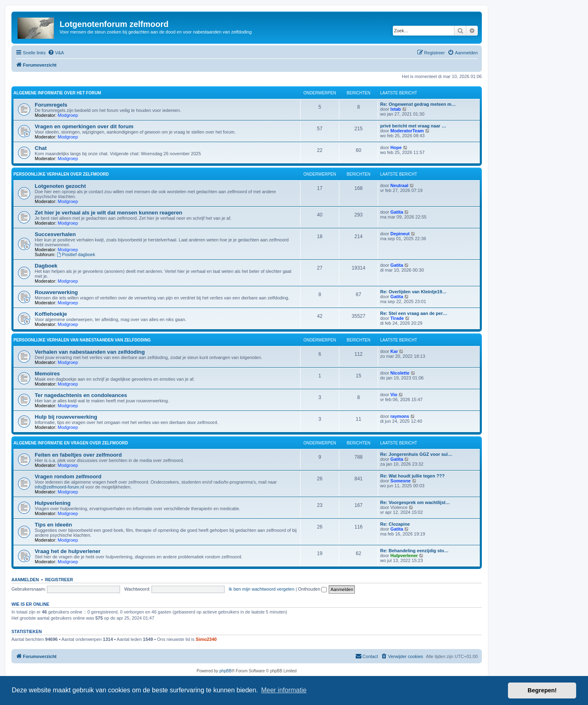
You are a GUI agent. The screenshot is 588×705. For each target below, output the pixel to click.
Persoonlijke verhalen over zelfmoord (61, 174)
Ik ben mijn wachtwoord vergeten (262, 589)
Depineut (400, 234)
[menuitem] (56, 53)
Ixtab (396, 109)
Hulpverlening (53, 503)
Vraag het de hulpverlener (68, 551)
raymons (400, 416)
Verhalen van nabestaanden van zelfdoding (90, 352)
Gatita (397, 212)
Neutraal (399, 185)
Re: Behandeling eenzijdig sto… (414, 551)
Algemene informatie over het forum (57, 93)
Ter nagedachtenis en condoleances (81, 395)
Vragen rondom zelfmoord (68, 476)
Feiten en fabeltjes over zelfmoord (78, 455)
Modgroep (68, 115)
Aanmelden (25, 580)
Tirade (397, 318)
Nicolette (400, 373)
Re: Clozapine (395, 524)
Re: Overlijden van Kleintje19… (413, 292)
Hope (396, 147)
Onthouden (313, 589)
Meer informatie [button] (284, 690)
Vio (394, 395)
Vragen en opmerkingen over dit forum (84, 126)
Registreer (59, 580)
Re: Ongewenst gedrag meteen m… (418, 104)
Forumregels (51, 105)
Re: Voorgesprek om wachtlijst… (415, 502)
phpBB (225, 671)
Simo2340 (206, 639)
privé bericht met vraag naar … (413, 126)
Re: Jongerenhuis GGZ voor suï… (416, 454)
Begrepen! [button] (542, 690)
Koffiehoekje (51, 314)
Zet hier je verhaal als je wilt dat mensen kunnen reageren (108, 213)
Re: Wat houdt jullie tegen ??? (412, 476)
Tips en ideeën (53, 525)
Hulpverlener (404, 556)
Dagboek (46, 266)
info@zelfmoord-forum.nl (59, 487)
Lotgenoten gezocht (60, 186)
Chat (41, 148)
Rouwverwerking (56, 292)
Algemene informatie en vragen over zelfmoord (71, 443)
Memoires (47, 374)
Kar (394, 351)
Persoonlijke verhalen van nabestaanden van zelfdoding (82, 340)
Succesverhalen (55, 234)
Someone (401, 481)
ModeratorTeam (407, 131)
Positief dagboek (76, 254)
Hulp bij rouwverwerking (66, 417)
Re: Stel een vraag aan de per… (414, 313)
